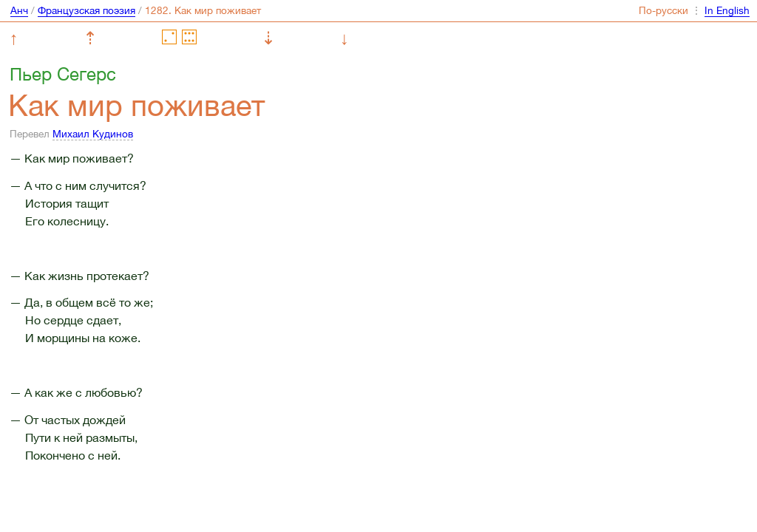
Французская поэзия (86, 10)
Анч (19, 10)
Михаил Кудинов (93, 134)
